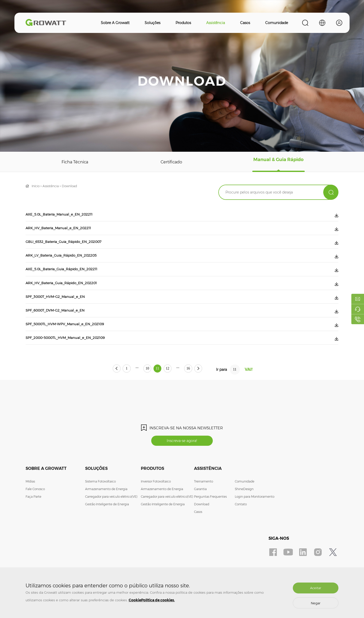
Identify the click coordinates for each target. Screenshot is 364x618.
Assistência (216, 23)
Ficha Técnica (75, 162)
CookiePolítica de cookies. (152, 600)
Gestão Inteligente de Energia (107, 531)
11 (157, 395)
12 (176, 395)
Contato (241, 531)
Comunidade (277, 23)
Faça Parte (33, 523)
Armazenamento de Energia (106, 516)
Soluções (152, 23)
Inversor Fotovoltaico (156, 508)
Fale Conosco (35, 516)
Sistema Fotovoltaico (100, 508)
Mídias (30, 508)
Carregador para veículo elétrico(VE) (111, 523)
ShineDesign (244, 516)
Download (69, 186)
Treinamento (204, 508)
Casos (245, 23)
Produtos (183, 23)
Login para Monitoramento (255, 523)
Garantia (200, 516)
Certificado (172, 162)
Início (36, 186)
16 (204, 395)
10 (140, 395)
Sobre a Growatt (115, 23)
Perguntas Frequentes (210, 523)
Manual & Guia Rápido (279, 162)
